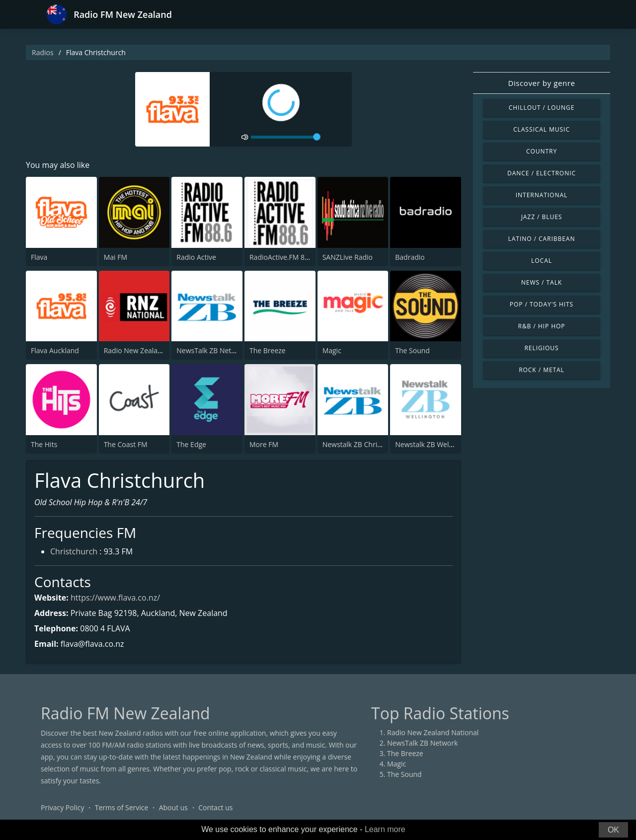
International (542, 195)
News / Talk (542, 282)
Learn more (385, 829)
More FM (264, 444)
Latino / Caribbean (542, 239)
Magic (332, 350)
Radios (43, 52)
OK (613, 830)
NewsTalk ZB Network (212, 350)
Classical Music (542, 129)
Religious (541, 348)
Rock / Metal (542, 370)
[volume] (286, 137)
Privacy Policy (62, 807)
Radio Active (196, 257)
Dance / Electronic (542, 173)
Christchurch (74, 551)
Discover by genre (541, 83)
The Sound (412, 350)
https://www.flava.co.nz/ (115, 598)
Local (542, 261)
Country (542, 151)
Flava (39, 257)
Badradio (410, 257)
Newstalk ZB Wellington (433, 444)
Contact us (215, 807)
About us (173, 807)
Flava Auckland (55, 350)
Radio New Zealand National (150, 350)
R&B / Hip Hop (542, 326)
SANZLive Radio (348, 257)
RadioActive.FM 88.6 (282, 257)
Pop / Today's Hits (542, 304)
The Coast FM (126, 444)
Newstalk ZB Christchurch (364, 444)
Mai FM (116, 257)
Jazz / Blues (542, 217)
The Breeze (268, 350)
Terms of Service (122, 807)
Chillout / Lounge (542, 108)
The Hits (44, 444)
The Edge (191, 444)
